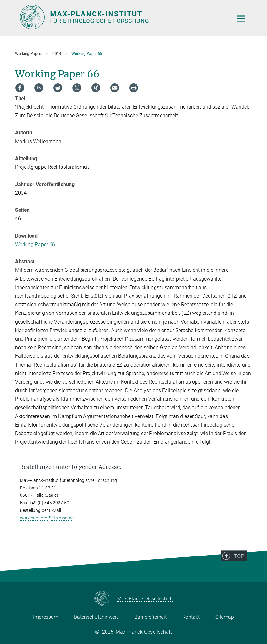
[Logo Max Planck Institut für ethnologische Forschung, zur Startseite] (123, 17)
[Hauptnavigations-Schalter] (241, 19)
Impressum (46, 617)
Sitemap (225, 617)
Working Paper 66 (35, 244)
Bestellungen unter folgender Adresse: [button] (71, 467)
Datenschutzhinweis (96, 617)
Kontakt (191, 617)
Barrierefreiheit (150, 617)
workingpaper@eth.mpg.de (47, 518)
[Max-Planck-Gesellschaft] (106, 599)
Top (242, 570)
